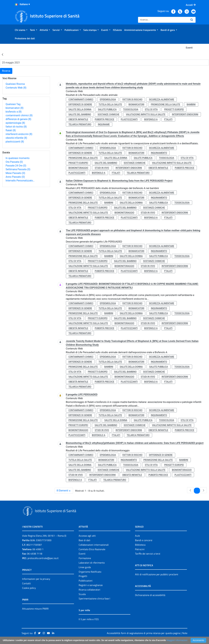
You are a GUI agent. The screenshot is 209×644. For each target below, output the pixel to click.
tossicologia (131, 109)
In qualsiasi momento (18, 158)
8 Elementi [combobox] (65, 491)
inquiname (104, 124)
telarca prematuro (80, 124)
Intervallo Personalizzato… (20, 181)
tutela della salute (110, 104)
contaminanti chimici (19, 115)
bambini (191, 104)
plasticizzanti (15, 142)
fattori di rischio (16, 127)
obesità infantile (16, 138)
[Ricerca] (163, 20)
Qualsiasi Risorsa (15, 84)
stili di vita (151, 109)
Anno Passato (15, 177)
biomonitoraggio (78, 168)
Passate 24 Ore (16, 166)
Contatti (26, 583)
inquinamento (159, 153)
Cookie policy (29, 588)
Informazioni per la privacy (36, 579)
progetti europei (174, 109)
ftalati (11, 130)
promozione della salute (165, 104)
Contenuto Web (16, 88)
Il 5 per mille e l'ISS (89, 619)
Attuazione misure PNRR (35, 609)
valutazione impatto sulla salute (146, 114)
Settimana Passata (18, 169)
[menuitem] (21, 30)
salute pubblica (107, 109)
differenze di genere (18, 119)
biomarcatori (15, 108)
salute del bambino (80, 114)
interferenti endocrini (19, 134)
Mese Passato (15, 173)
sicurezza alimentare (161, 99)
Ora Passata (14, 162)
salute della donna (80, 109)
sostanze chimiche (108, 114)
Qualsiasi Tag (13, 104)
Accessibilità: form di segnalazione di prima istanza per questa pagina (144, 633)
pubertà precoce (104, 119)
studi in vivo (102, 168)
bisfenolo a (14, 112)
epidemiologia (15, 123)
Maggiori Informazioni (177, 640)
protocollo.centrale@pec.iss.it (43, 558)
